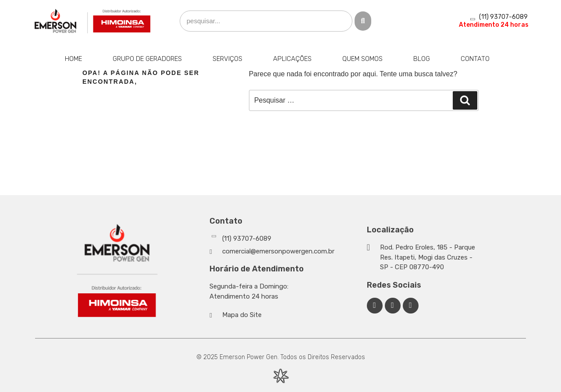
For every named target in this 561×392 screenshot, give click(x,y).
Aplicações (292, 59)
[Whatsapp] (286, 239)
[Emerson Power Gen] (93, 21)
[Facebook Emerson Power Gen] (375, 306)
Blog (422, 59)
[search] (266, 21)
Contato (475, 59)
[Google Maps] (423, 257)
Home (73, 59)
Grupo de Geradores (147, 59)
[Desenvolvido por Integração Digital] (280, 376)
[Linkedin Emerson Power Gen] (393, 306)
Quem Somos (362, 59)
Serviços (227, 59)
